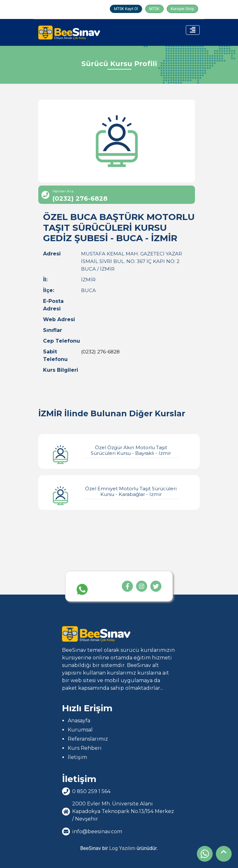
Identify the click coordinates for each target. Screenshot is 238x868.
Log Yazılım (122, 848)
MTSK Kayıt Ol (126, 9)
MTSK (154, 9)
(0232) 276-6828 (100, 352)
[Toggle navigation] (193, 30)
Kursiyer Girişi (182, 9)
